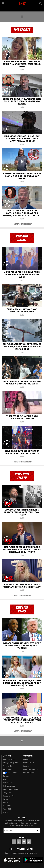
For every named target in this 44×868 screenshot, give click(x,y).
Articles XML (7, 783)
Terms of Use (8, 766)
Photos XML (7, 809)
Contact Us (27, 759)
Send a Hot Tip (29, 763)
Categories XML (9, 796)
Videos (5, 812)
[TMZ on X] (19, 842)
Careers (26, 766)
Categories (7, 793)
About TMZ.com (9, 759)
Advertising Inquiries (31, 769)
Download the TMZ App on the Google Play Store (33, 860)
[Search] (41, 3)
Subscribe (38, 830)
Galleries (6, 799)
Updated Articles (9, 786)
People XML (7, 806)
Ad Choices (7, 769)
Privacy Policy (15, 826)
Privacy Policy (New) (10, 763)
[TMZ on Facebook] (14, 842)
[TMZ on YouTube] (24, 842)
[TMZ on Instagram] (29, 842)
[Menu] (3, 3)
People (5, 803)
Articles (6, 779)
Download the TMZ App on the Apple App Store (12, 860)
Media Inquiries (29, 773)
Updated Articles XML (11, 789)
